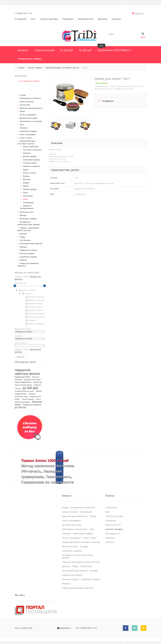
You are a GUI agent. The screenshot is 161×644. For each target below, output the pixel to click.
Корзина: (138, 13)
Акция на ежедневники (23, 385)
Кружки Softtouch (34, 304)
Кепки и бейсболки (31, 147)
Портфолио (68, 19)
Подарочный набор (22, 377)
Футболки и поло (27, 212)
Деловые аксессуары (29, 118)
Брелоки (23, 234)
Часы (22, 125)
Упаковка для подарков (32, 405)
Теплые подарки (28, 399)
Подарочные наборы (28, 250)
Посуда (23, 95)
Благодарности (113, 534)
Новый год (38, 382)
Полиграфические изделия (31, 244)
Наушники (35, 377)
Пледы (22, 237)
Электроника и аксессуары (31, 121)
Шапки (26, 186)
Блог (33, 19)
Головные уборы (30, 163)
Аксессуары (28, 196)
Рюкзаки (18, 380)
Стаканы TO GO (34, 307)
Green (17, 399)
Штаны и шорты (30, 173)
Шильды (23, 215)
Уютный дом (25, 105)
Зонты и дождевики (28, 115)
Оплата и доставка (49, 19)
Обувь (25, 199)
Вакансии (103, 19)
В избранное (108, 101)
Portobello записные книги (24, 391)
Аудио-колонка (36, 397)
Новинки (23, 260)
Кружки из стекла (34, 310)
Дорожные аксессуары (32, 380)
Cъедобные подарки (28, 257)
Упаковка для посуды (36, 317)
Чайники (30, 320)
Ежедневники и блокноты (30, 98)
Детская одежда (30, 156)
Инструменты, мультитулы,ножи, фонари (78, 556)
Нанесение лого (86, 19)
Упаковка (23, 128)
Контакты (116, 19)
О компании (21, 19)
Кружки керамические (36, 297)
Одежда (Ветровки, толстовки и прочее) (62, 68)
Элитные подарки (27, 253)
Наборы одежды (30, 189)
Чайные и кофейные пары (38, 324)
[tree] (30, 307)
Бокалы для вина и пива (37, 314)
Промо (22, 111)
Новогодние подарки (28, 131)
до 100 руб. (21, 407)
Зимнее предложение (23, 382)
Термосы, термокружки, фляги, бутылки (81, 562)
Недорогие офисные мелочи (27, 372)
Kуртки (26, 170)
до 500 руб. (31, 388)
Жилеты (26, 176)
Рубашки (27, 153)
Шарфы (26, 183)
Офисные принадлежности (31, 108)
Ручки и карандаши (28, 134)
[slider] (15, 286)
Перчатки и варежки (31, 166)
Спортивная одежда (31, 160)
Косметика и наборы (28, 219)
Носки (25, 193)
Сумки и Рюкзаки (27, 102)
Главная (21, 68)
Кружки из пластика (35, 300)
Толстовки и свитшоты (32, 150)
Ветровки (27, 179)
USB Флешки (25, 240)
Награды (23, 247)
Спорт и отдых (26, 138)
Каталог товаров (35, 68)
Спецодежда (28, 202)
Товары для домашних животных (78, 588)
